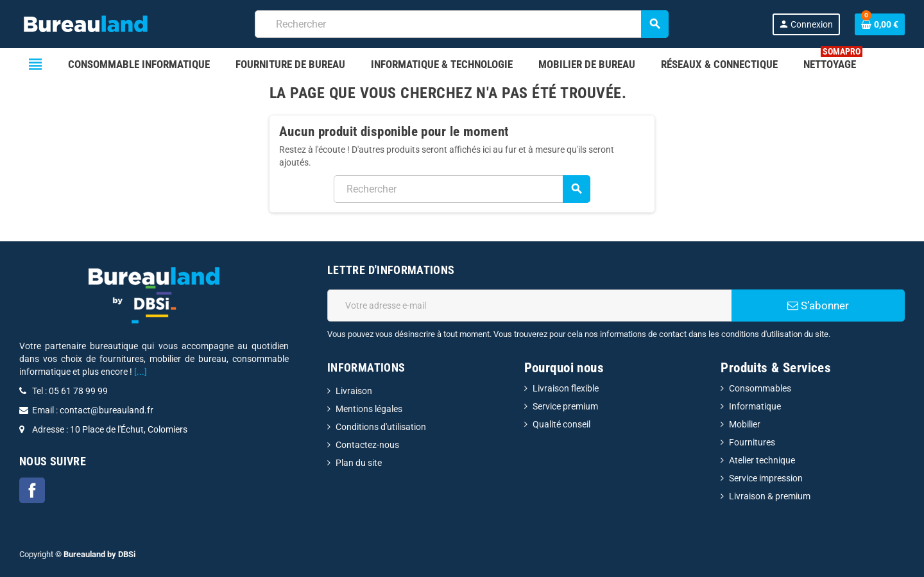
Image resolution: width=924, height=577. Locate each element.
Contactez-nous (367, 445)
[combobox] (462, 24)
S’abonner (818, 306)
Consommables (760, 388)
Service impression (766, 478)
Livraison (354, 391)
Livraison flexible (566, 388)
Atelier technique (762, 460)
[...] (141, 372)
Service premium (565, 406)
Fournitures (752, 442)
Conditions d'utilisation (381, 427)
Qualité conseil (561, 424)
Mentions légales (369, 409)
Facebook (32, 490)
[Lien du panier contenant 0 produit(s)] (880, 24)
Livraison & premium (770, 496)
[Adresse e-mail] (529, 306)
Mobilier (745, 424)
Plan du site (359, 463)
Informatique (755, 406)
